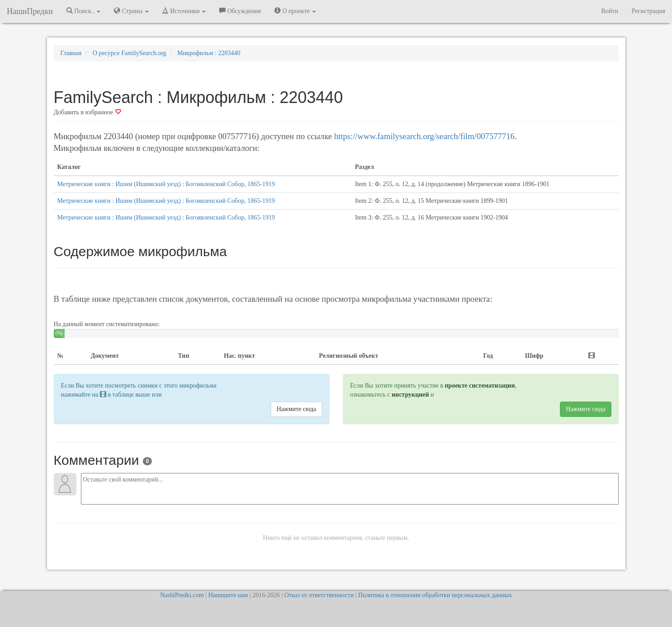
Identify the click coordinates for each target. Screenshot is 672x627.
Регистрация (649, 11)
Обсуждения (240, 11)
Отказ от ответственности (319, 595)
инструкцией (410, 395)
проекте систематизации (480, 386)
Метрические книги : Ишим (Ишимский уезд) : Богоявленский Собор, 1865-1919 (166, 184)
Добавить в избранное (87, 112)
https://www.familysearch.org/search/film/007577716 (424, 136)
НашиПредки (30, 11)
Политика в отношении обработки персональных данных (435, 595)
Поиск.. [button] (84, 11)
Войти (609, 11)
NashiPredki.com (182, 595)
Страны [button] (131, 11)
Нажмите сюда (296, 409)
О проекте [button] (295, 11)
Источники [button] (184, 11)
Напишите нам (228, 595)
